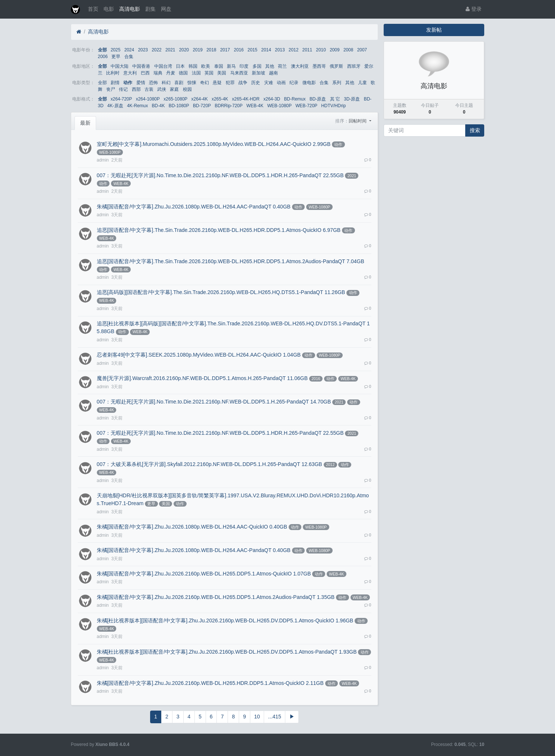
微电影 (309, 83)
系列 (337, 83)
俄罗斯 (336, 66)
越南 (273, 73)
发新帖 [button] (434, 30)
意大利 (130, 73)
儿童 (362, 83)
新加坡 (259, 73)
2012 (294, 50)
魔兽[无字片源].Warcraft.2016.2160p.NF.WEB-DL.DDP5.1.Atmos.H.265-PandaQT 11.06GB (202, 378)
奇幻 (204, 83)
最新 (85, 123)
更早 (116, 57)
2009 (334, 50)
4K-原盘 (115, 106)
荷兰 (282, 66)
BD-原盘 (318, 99)
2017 (225, 50)
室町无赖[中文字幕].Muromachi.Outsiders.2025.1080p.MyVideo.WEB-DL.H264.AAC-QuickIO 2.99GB (214, 144)
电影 (109, 9)
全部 (102, 50)
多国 (257, 66)
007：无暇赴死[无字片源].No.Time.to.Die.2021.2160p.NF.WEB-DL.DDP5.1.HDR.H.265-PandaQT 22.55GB (220, 175)
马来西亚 (239, 73)
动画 (281, 83)
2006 (103, 57)
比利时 (113, 73)
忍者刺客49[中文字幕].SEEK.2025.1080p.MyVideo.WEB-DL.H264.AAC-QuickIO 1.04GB (199, 355)
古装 (149, 89)
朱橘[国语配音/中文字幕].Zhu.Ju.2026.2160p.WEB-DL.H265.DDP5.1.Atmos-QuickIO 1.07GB (204, 574)
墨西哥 (319, 66)
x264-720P (121, 99)
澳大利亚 (300, 66)
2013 (280, 50)
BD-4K (158, 106)
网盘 (166, 9)
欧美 (206, 66)
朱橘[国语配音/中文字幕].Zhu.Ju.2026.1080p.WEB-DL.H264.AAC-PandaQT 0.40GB (194, 207)
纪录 (294, 83)
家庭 (174, 89)
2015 (253, 50)
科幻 (166, 83)
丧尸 (111, 89)
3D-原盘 (352, 99)
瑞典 (158, 73)
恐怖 (153, 83)
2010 (321, 50)
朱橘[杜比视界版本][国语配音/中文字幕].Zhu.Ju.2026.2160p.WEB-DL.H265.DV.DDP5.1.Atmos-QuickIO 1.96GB (225, 621)
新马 (231, 66)
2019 (197, 50)
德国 (183, 73)
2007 (362, 50)
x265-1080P (175, 99)
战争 (243, 83)
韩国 (193, 66)
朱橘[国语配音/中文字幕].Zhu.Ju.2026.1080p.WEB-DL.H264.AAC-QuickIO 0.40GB (192, 527)
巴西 (145, 73)
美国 (222, 73)
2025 (115, 50)
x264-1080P (148, 99)
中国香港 (141, 66)
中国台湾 (163, 66)
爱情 (141, 83)
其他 (270, 66)
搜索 (475, 130)
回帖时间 (358, 121)
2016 (239, 50)
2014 (266, 50)
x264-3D (272, 99)
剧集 (150, 9)
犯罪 (230, 83)
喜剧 (179, 83)
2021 (170, 50)
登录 (474, 9)
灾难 (269, 83)
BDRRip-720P (229, 106)
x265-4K (220, 99)
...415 (275, 717)
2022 (156, 50)
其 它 (335, 99)
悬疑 (217, 83)
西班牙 (354, 66)
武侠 (162, 89)
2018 (211, 50)
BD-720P (202, 106)
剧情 (115, 83)
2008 (348, 50)
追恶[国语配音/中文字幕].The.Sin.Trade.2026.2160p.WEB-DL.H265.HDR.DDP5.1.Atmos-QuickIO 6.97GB (219, 230)
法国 (196, 73)
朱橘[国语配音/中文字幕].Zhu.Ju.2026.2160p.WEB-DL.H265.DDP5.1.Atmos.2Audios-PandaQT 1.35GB (216, 597)
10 (257, 717)
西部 (136, 89)
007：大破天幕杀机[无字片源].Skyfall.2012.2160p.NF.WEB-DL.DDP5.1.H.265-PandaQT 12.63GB (210, 464)
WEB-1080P (279, 106)
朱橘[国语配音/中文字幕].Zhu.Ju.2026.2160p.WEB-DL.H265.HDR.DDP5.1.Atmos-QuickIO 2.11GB (210, 683)
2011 (307, 50)
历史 (256, 83)
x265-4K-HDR (246, 99)
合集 (129, 57)
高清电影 (130, 9)
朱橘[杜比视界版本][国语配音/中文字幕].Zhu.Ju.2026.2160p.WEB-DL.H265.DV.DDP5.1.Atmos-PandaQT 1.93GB (227, 652)
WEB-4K (255, 106)
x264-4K (200, 99)
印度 (244, 66)
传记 (123, 89)
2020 (184, 50)
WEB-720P (306, 106)
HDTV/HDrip (333, 106)
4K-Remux (137, 106)
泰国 (219, 66)
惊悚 (192, 83)
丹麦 (171, 73)
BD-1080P (179, 106)
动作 (128, 83)
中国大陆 (120, 66)
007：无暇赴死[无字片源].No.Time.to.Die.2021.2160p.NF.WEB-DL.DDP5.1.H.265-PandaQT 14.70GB (214, 402)
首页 (93, 9)
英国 (209, 73)
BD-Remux (295, 99)
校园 (187, 89)
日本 (180, 66)
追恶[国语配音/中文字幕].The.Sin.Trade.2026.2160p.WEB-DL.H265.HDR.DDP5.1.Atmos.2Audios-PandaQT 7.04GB (231, 261)
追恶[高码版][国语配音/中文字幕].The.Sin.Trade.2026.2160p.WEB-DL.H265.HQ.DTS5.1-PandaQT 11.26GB (221, 292)
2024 (129, 50)
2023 (143, 50)
